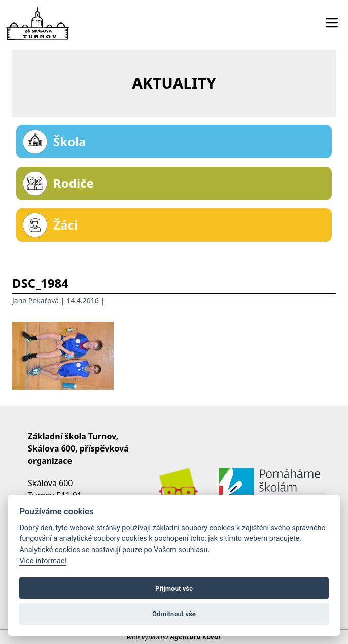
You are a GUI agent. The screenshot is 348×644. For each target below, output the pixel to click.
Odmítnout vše (174, 614)
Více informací (43, 561)
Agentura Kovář (195, 637)
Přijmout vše (174, 588)
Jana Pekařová (36, 300)
